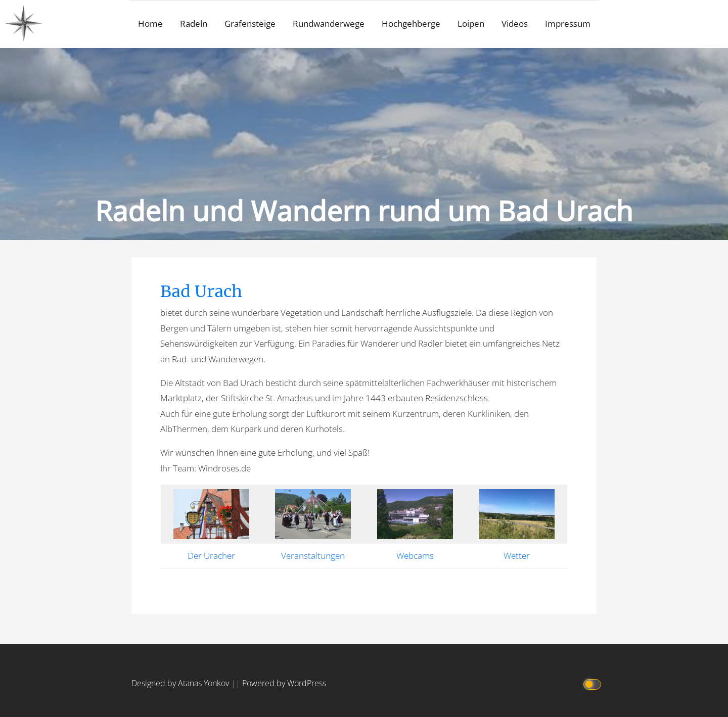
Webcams (415, 556)
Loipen (471, 23)
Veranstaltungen (313, 556)
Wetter (517, 556)
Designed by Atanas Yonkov (181, 683)
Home (150, 23)
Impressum (568, 23)
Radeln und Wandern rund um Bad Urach (364, 210)
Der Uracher (211, 556)
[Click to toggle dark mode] (593, 683)
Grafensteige (250, 23)
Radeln (194, 23)
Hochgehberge (411, 23)
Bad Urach (201, 292)
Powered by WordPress (284, 683)
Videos (515, 23)
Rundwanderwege (329, 23)
